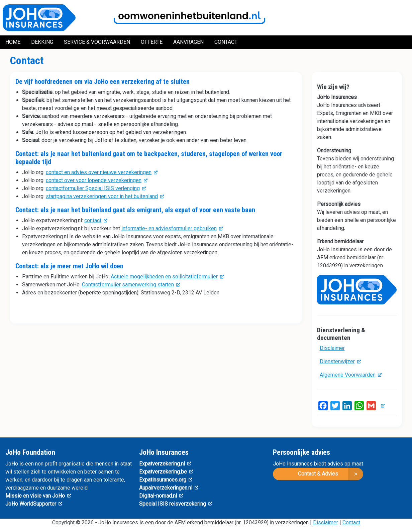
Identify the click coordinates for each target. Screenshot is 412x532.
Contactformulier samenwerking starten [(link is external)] (131, 285)
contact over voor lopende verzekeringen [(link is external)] (97, 180)
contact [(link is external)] (96, 220)
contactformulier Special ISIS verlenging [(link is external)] (96, 188)
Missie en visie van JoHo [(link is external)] (38, 496)
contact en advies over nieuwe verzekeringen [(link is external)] (102, 172)
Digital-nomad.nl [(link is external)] (161, 496)
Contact (351, 522)
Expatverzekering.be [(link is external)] (166, 472)
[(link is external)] (382, 406)
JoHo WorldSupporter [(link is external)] (34, 504)
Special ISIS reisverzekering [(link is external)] (176, 504)
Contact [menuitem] (226, 42)
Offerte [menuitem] (152, 42)
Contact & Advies (318, 474)
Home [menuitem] (13, 42)
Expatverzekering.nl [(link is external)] (165, 464)
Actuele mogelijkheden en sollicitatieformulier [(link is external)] (167, 277)
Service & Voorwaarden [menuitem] (97, 42)
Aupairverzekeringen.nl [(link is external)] (169, 488)
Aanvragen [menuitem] (188, 42)
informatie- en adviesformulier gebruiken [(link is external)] (172, 228)
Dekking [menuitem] (42, 42)
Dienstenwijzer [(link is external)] (340, 361)
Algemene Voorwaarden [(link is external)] (351, 375)
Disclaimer (332, 348)
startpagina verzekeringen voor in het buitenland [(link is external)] (105, 196)
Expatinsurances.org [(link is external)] (166, 480)
